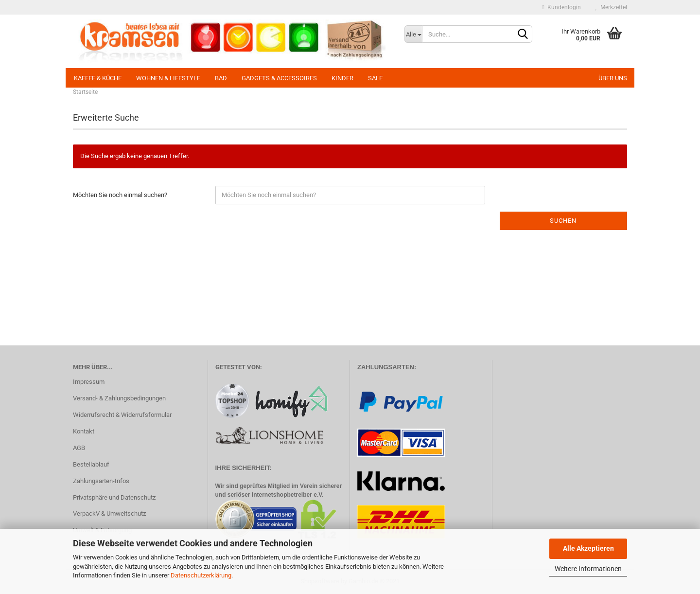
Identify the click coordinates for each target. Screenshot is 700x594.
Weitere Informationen (588, 569)
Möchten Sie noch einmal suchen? (120, 195)
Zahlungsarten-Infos (101, 481)
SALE (375, 78)
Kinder (342, 78)
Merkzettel (611, 7)
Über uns (613, 78)
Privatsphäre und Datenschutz (114, 497)
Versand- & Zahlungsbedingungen (119, 398)
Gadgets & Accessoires (279, 78)
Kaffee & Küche (98, 78)
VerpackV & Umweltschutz (109, 513)
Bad (221, 78)
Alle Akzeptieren (588, 548)
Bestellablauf (91, 464)
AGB (79, 448)
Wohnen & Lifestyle (168, 78)
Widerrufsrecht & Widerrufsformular (122, 415)
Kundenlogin (562, 7)
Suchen (563, 221)
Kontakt (84, 431)
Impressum (89, 382)
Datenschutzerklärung (201, 575)
